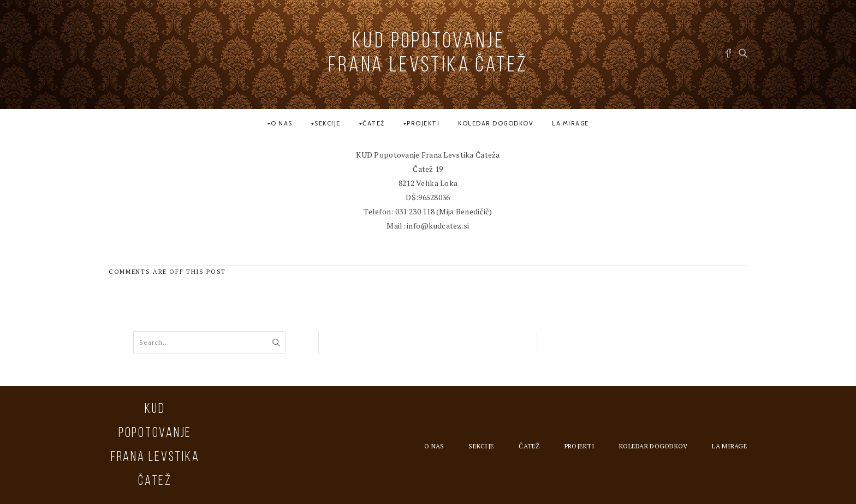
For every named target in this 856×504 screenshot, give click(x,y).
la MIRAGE (570, 123)
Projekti (423, 123)
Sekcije (328, 123)
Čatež (374, 123)
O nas (282, 123)
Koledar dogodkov (496, 123)
